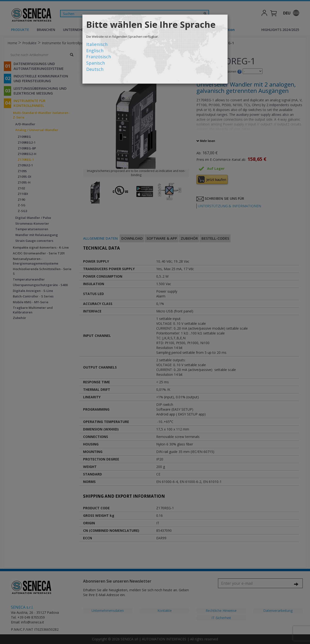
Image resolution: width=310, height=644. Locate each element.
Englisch (95, 51)
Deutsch (95, 69)
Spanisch (96, 63)
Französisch (99, 57)
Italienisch (97, 44)
